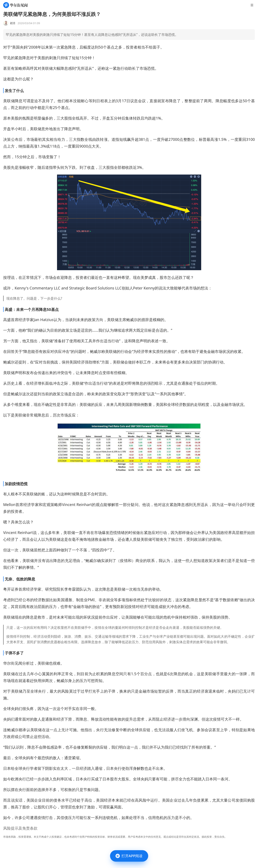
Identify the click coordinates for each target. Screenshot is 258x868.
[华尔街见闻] (15, 5)
